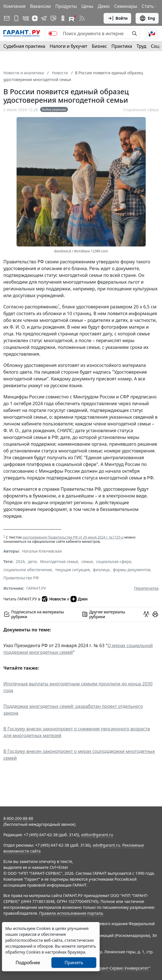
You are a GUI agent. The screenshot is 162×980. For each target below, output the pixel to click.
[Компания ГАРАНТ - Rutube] (72, 18)
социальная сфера (114, 561)
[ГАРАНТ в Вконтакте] (26, 18)
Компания (14, 6)
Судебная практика (24, 46)
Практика (122, 46)
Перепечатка (146, 588)
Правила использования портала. (72, 913)
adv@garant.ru (106, 845)
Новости (53, 599)
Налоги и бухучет (69, 46)
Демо (104, 6)
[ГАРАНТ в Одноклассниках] (63, 18)
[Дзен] (35, 18)
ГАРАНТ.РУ (36, 588)
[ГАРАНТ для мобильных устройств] (16, 18)
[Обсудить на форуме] (146, 614)
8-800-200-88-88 (18, 818)
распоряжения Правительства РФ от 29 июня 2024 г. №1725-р (73, 537)
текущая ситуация (72, 570)
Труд (141, 46)
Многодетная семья (59, 561)
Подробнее (28, 963)
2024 (20, 561)
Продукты (66, 6)
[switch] (53, 33)
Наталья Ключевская (42, 551)
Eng (147, 18)
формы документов (132, 570)
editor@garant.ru (97, 835)
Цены (87, 6)
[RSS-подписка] (82, 18)
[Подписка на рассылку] (7, 18)
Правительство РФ (21, 578)
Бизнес (99, 46)
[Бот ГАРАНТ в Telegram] (53, 18)
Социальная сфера (141, 110)
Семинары (126, 6)
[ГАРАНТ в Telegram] (44, 18)
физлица (101, 570)
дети (32, 561)
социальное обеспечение (28, 570)
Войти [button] (117, 18)
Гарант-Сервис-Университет (122, 968)
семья (87, 561)
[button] (152, 33)
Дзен (79, 599)
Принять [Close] (74, 963)
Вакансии (40, 6)
